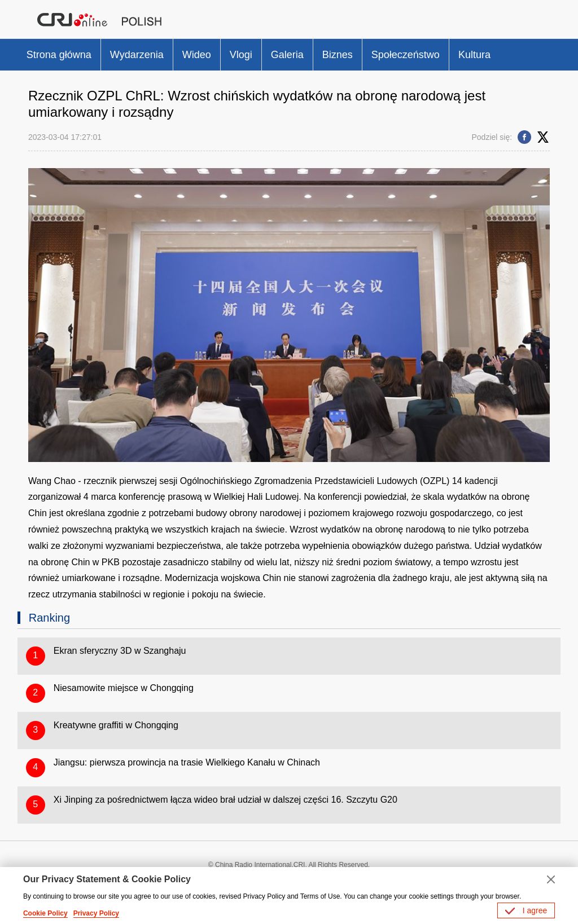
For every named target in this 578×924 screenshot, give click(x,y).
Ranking (49, 618)
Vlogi (241, 55)
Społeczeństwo (406, 55)
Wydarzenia (137, 55)
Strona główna (59, 55)
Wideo (197, 55)
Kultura (474, 55)
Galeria (287, 55)
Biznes (338, 55)
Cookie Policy (45, 913)
